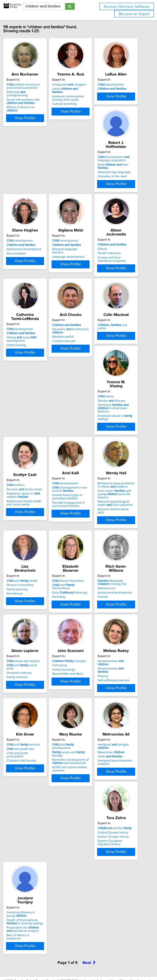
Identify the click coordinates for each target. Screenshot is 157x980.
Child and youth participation (115, 694)
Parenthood (113, 498)
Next (89, 938)
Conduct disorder (117, 303)
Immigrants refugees (76, 89)
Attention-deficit (116, 299)
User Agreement (141, 956)
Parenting (20, 601)
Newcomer (73, 791)
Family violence (115, 601)
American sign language (30, 203)
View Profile (32, 125)
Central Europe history (120, 788)
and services (122, 684)
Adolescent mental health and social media (122, 406)
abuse (67, 386)
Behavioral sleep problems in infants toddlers (78, 487)
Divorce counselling (118, 490)
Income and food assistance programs (28, 302)
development (118, 89)
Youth (72, 795)
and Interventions (25, 591)
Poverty (64, 699)
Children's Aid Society (119, 700)
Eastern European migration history (117, 798)
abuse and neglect (121, 585)
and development (24, 785)
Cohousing (21, 688)
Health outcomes (25, 296)
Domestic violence (117, 597)
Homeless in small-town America (75, 398)
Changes (31, 684)
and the (122, 783)
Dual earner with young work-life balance (76, 496)
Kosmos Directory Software (127, 7)
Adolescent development (76, 196)
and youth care (119, 688)
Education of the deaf (28, 207)
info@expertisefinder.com (94, 956)
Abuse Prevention (30, 585)
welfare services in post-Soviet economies (30, 90)
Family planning (115, 494)
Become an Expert (134, 14)
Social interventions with (30, 105)
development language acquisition (30, 190)
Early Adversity (31, 597)
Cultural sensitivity (71, 108)
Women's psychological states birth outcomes (77, 506)
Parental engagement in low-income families (30, 507)
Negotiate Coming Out (74, 587)
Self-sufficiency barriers (75, 703)
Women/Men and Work (29, 697)
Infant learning (69, 303)
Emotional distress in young (28, 884)
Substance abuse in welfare (121, 398)
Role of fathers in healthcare (25, 907)
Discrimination (69, 201)
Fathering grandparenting (24, 98)
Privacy (125, 956)
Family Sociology (25, 693)
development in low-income (32, 491)
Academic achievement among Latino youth (75, 102)
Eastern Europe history (120, 792)
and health (120, 486)
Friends (64, 601)
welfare (114, 388)
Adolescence (68, 592)
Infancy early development (74, 297)
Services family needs (122, 392)
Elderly (18, 291)
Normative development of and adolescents (32, 800)
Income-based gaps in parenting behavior (29, 499)
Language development (121, 204)
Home (115, 956)
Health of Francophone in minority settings (32, 892)
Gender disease (73, 391)
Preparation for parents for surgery (30, 899)
